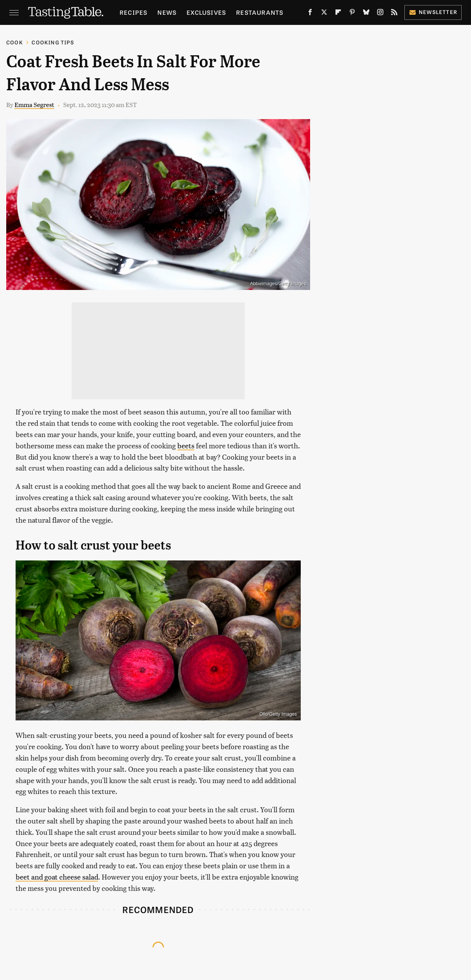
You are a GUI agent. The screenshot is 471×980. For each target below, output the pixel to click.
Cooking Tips (53, 42)
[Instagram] (380, 14)
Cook (15, 42)
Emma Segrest (34, 104)
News (167, 12)
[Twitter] (324, 14)
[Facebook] (310, 14)
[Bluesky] (366, 14)
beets (186, 445)
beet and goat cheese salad (57, 877)
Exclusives (206, 12)
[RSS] (394, 14)
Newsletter (433, 12)
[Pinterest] (352, 14)
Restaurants (260, 12)
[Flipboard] (338, 14)
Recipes (133, 12)
